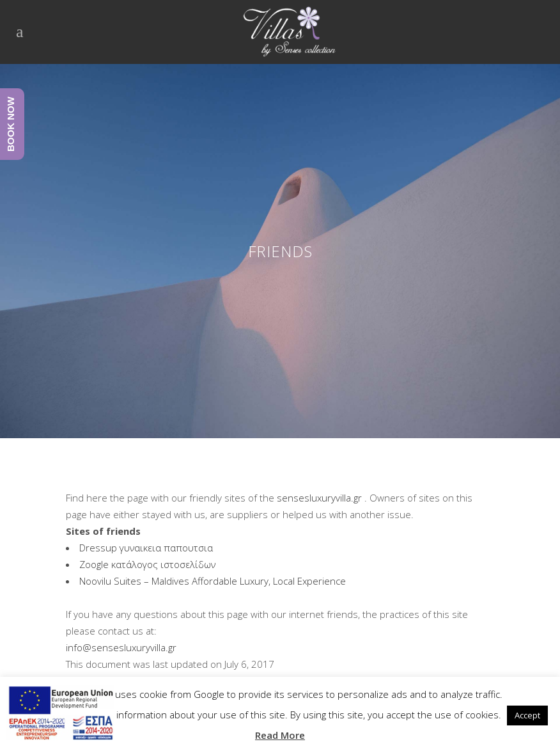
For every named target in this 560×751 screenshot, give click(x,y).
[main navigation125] (60, 715)
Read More (280, 735)
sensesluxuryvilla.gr (319, 498)
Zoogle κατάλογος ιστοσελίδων (147, 564)
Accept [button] (527, 715)
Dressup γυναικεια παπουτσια (146, 548)
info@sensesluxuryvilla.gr (121, 647)
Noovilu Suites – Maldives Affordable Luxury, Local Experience (213, 581)
